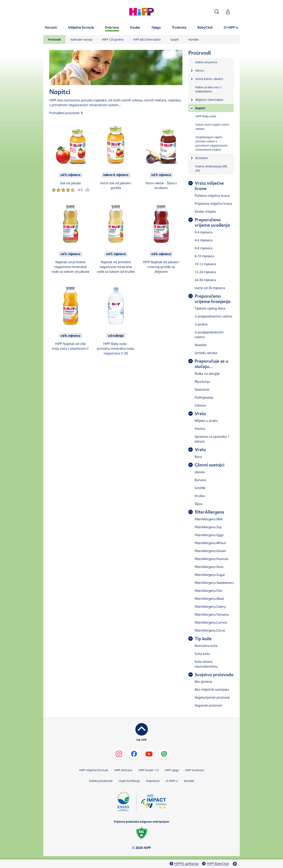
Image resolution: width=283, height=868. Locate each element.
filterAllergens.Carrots (211, 622)
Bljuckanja (202, 382)
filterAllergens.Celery (210, 607)
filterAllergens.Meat (209, 599)
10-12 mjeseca (205, 264)
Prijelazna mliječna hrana (213, 204)
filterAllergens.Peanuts (212, 559)
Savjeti (175, 39)
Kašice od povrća (206, 62)
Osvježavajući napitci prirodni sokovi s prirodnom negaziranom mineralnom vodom (211, 143)
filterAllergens (209, 512)
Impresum (153, 781)
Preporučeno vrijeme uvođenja (212, 222)
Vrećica (200, 429)
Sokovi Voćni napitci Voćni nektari (212, 127)
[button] (217, 12)
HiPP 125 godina (113, 39)
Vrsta (200, 414)
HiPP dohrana (123, 770)
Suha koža (202, 654)
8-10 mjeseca (204, 256)
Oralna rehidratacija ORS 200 (211, 168)
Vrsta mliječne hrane (209, 186)
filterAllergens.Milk (209, 519)
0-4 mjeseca (204, 232)
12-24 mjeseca (205, 272)
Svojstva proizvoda (214, 675)
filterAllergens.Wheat (210, 543)
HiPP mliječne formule (94, 770)
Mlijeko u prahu (206, 421)
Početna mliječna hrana (212, 196)
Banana (200, 480)
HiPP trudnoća (194, 770)
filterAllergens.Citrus (210, 630)
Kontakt (194, 39)
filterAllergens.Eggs (209, 535)
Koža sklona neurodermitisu (206, 664)
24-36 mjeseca (205, 280)
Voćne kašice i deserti (209, 79)
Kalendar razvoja (81, 39)
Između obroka (206, 353)
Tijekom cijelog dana (210, 308)
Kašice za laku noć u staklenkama (208, 89)
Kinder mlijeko (205, 212)
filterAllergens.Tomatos (212, 615)
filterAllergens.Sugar (210, 575)
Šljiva (198, 504)
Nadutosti (202, 389)
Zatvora (200, 405)
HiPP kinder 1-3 (149, 770)
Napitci (200, 108)
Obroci (200, 70)
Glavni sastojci (210, 465)
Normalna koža (206, 646)
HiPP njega (172, 770)
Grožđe (200, 488)
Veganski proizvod (208, 705)
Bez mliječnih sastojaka (212, 689)
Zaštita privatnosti (101, 781)
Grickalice (202, 158)
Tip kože (203, 639)
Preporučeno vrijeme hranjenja (213, 299)
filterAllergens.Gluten (210, 551)
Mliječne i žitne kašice (209, 100)
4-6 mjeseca (204, 240)
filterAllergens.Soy (208, 527)
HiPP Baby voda (206, 116)
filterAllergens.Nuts (209, 567)
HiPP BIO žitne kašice (147, 39)
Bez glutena (203, 682)
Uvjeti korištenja (129, 781)
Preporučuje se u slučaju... (211, 364)
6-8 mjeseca (204, 248)
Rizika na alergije (207, 374)
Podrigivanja (204, 397)
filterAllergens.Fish (209, 591)
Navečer (201, 345)
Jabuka (200, 472)
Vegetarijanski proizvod (212, 697)
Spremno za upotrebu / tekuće (212, 439)
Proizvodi (54, 39)
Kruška (200, 496)
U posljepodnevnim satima (209, 335)
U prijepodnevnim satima (213, 316)
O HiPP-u (172, 781)
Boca (198, 457)
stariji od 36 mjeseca (210, 288)
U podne (201, 324)
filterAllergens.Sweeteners (214, 583)
